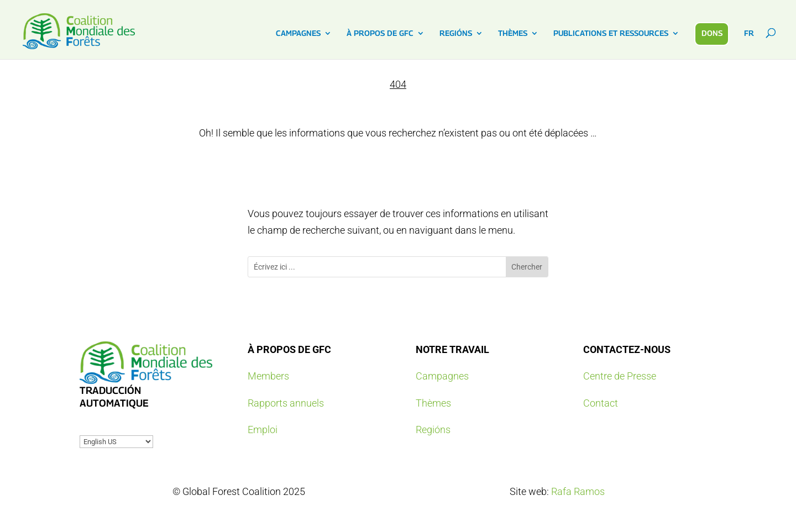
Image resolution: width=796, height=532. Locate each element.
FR (749, 33)
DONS (712, 33)
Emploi (263, 430)
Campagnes (442, 376)
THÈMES (513, 33)
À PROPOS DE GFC (380, 33)
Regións (433, 430)
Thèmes (433, 403)
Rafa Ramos (578, 491)
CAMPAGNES (298, 33)
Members (268, 376)
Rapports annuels (286, 403)
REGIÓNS (456, 33)
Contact (601, 403)
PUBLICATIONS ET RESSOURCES (611, 33)
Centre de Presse (620, 376)
